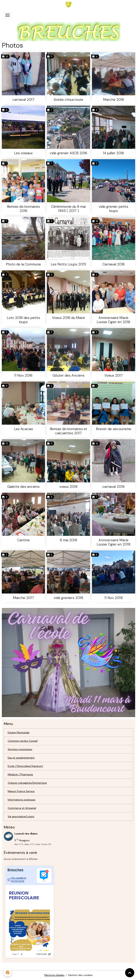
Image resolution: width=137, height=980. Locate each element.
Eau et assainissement (21, 758)
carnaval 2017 (23, 100)
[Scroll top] (130, 973)
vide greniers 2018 (68, 598)
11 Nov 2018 (114, 598)
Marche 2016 (114, 100)
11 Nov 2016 (23, 375)
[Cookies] (8, 972)
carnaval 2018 (113, 487)
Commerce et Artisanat (22, 808)
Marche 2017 (23, 598)
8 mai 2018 (68, 540)
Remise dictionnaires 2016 (23, 209)
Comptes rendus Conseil (23, 741)
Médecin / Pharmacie (20, 774)
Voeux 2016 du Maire (68, 318)
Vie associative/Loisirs (21, 816)
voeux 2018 (68, 487)
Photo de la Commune (23, 264)
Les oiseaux (23, 153)
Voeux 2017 (114, 375)
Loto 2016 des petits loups (23, 320)
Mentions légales (54, 975)
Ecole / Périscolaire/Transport (25, 766)
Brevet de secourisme (114, 429)
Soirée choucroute (68, 100)
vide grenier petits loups (113, 209)
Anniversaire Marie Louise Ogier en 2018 (114, 542)
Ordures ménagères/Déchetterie (27, 783)
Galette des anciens (23, 487)
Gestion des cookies (80, 975)
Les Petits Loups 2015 (68, 264)
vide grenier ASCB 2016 (68, 153)
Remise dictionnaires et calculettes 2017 (68, 431)
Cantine (23, 540)
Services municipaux (20, 749)
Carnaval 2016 (114, 264)
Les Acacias (23, 429)
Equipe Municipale (19, 732)
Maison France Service (21, 791)
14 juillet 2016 (113, 153)
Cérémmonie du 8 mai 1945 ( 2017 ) (68, 209)
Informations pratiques (22, 800)
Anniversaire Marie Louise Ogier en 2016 (113, 320)
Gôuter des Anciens (68, 375)
